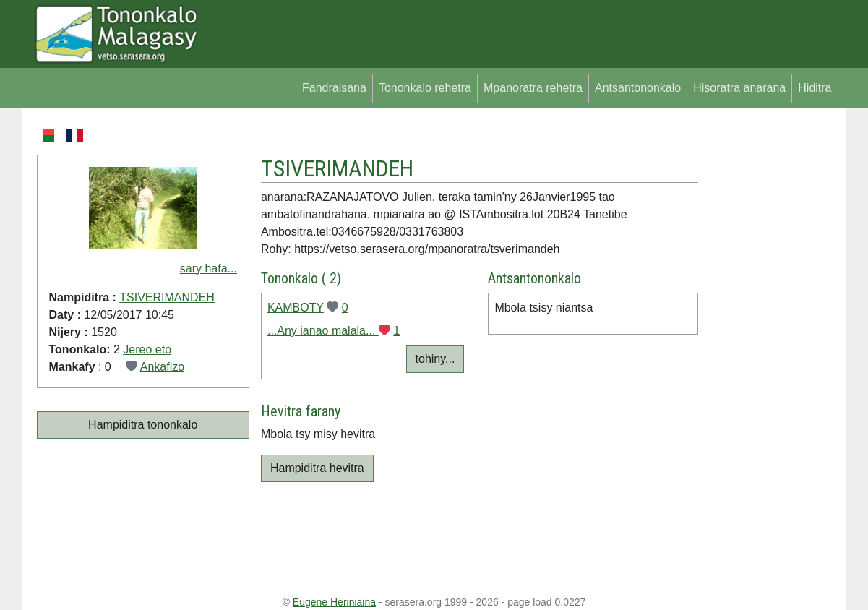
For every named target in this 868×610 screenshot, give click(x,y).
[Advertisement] (768, 343)
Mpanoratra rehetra (533, 88)
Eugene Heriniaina (334, 602)
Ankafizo (162, 367)
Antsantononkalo (638, 88)
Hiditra (815, 88)
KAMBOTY (296, 308)
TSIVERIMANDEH (167, 297)
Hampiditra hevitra (317, 468)
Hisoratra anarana (739, 88)
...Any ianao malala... (323, 331)
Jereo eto (147, 349)
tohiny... (435, 359)
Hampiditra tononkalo (143, 425)
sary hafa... (209, 269)
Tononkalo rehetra (425, 88)
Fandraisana (334, 88)
